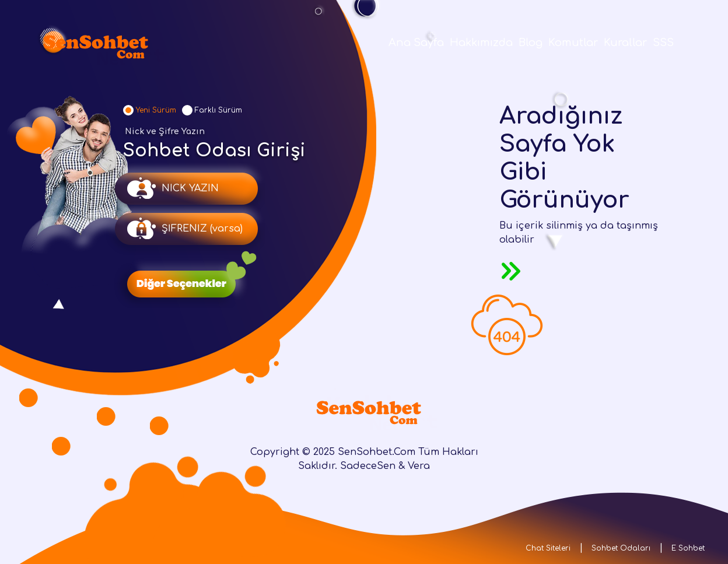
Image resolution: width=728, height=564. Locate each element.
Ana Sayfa (416, 43)
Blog (531, 43)
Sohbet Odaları (621, 548)
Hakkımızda (481, 43)
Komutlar (573, 43)
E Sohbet (688, 548)
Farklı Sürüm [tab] (218, 110)
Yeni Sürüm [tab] (156, 110)
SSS (663, 43)
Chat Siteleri (548, 548)
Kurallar (625, 43)
